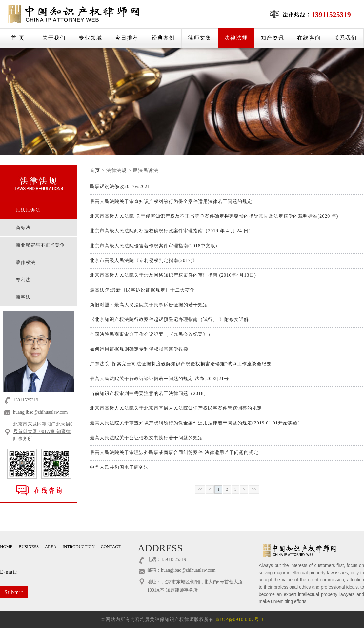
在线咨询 (309, 38)
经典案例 (163, 38)
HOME (6, 546)
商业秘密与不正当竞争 (40, 245)
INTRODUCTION (79, 546)
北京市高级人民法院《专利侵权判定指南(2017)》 (144, 260)
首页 (95, 171)
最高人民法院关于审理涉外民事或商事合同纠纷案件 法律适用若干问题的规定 (174, 453)
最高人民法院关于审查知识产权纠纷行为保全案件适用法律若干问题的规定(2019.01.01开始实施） (196, 423)
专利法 (23, 280)
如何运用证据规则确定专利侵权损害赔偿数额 (139, 349)
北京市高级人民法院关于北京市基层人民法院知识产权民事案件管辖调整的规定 (176, 408)
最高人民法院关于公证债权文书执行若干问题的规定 (146, 438)
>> (254, 489)
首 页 (18, 38)
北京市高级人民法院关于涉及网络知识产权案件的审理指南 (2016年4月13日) (173, 275)
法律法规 (236, 38)
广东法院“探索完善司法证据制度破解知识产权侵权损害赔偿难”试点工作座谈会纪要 (181, 364)
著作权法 (26, 262)
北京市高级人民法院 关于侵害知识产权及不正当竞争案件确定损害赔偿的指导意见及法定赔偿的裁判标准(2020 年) (214, 216)
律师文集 (200, 38)
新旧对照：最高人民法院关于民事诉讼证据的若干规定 (149, 305)
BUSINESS (29, 546)
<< (200, 489)
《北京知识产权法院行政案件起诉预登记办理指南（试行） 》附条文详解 (169, 320)
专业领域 (91, 38)
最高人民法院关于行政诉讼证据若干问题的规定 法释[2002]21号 (159, 379)
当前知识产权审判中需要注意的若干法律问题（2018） (149, 393)
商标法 (23, 228)
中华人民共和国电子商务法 (119, 467)
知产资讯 (273, 38)
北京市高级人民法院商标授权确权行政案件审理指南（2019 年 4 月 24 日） (172, 231)
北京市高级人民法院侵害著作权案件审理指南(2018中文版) (153, 246)
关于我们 (54, 38)
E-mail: (58, 572)
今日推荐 (127, 38)
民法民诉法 (28, 210)
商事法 (23, 297)
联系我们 (345, 38)
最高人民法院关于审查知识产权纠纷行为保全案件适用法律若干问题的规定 (171, 201)
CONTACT (111, 546)
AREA (51, 546)
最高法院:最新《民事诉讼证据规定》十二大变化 (142, 290)
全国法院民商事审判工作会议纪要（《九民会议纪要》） (151, 334)
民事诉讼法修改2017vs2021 (120, 187)
